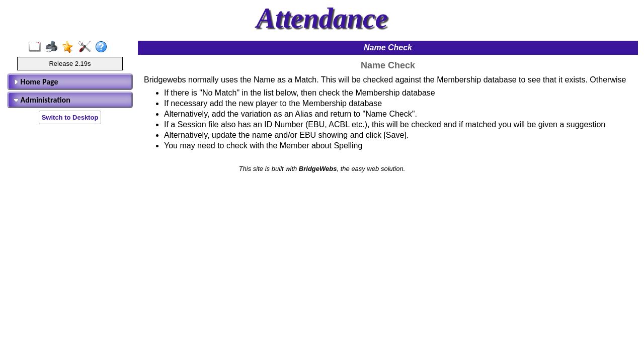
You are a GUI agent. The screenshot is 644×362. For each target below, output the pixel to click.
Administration (42, 100)
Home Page (36, 82)
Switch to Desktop (70, 117)
